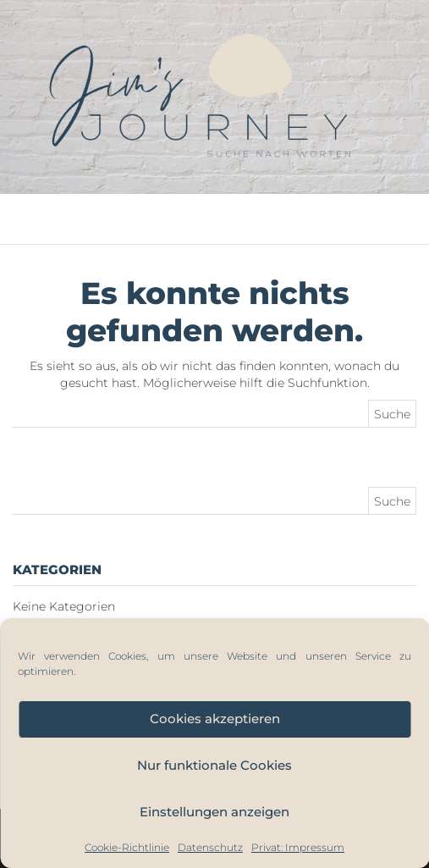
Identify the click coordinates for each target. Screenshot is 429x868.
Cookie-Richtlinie (127, 847)
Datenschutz (210, 847)
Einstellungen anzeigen (214, 812)
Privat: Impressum (298, 847)
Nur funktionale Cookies (214, 765)
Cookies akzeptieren (215, 719)
